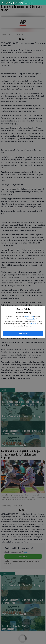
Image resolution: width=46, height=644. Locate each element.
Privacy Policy (31, 319)
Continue (23, 334)
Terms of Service (29, 317)
